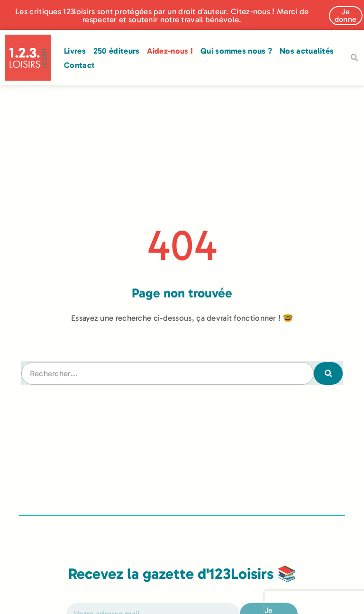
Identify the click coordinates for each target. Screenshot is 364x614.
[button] (354, 58)
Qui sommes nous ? (236, 51)
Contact (79, 65)
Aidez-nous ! (170, 51)
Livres (75, 51)
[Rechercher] (328, 373)
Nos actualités (307, 51)
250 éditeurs (117, 51)
